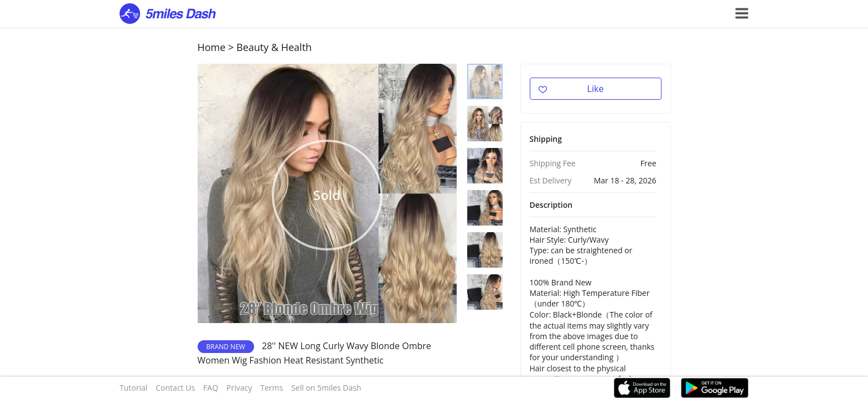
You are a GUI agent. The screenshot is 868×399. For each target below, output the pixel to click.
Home (212, 47)
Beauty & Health (274, 47)
